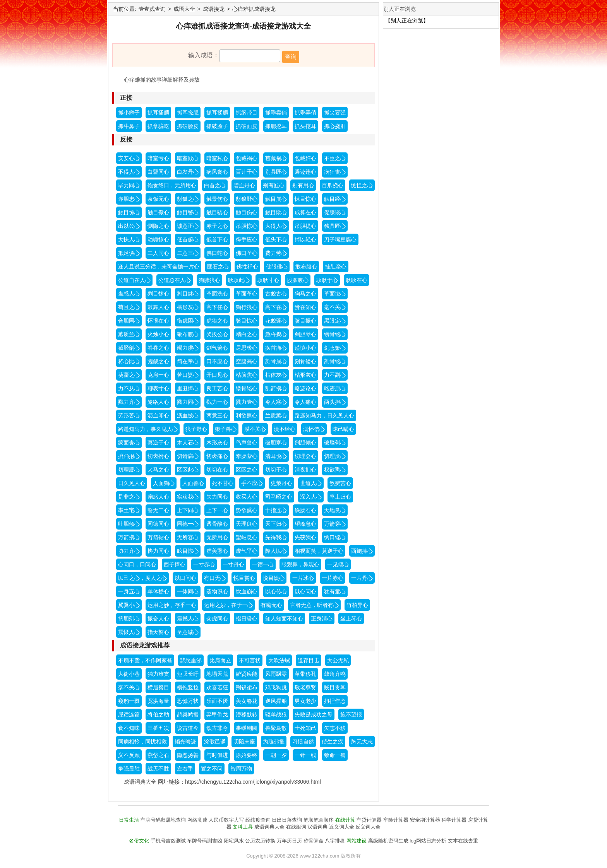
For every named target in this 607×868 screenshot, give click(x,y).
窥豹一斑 (129, 701)
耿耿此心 (239, 280)
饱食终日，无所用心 (172, 185)
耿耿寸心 (268, 280)
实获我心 (188, 497)
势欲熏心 (247, 510)
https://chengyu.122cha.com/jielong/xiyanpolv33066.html (253, 782)
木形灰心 (217, 443)
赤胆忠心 (129, 199)
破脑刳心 (335, 443)
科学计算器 (454, 820)
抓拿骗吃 (158, 126)
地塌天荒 (217, 674)
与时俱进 (217, 755)
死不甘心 (223, 483)
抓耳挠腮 (188, 113)
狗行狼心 (247, 307)
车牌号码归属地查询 (163, 820)
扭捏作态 (335, 701)
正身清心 (322, 619)
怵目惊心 (305, 199)
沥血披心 (188, 415)
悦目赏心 (244, 578)
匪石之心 (218, 267)
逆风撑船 (276, 701)
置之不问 (212, 769)
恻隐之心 (158, 226)
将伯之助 (158, 714)
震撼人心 (188, 619)
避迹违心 (305, 172)
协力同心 (158, 551)
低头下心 (276, 239)
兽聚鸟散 (276, 728)
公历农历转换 (260, 841)
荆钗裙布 (247, 687)
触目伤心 (247, 212)
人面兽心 (193, 483)
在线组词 (296, 827)
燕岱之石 (158, 755)
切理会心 (305, 456)
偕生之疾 (333, 742)
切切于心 (276, 470)
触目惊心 (129, 212)
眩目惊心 (188, 551)
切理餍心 (129, 470)
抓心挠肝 (335, 126)
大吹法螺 (279, 660)
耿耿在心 (357, 280)
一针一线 (305, 755)
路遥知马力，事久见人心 (148, 429)
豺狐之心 (188, 199)
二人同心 (158, 253)
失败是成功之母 (314, 714)
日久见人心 (132, 483)
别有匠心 (274, 185)
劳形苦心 (129, 415)
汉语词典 (317, 827)
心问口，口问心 (137, 564)
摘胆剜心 (129, 619)
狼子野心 (196, 429)
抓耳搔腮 (158, 113)
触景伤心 (217, 199)
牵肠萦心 (247, 456)
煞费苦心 (340, 483)
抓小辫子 (129, 113)
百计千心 (247, 172)
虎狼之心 (217, 321)
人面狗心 (164, 483)
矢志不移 (335, 728)
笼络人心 (158, 402)
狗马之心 (305, 294)
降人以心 (276, 551)
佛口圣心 (247, 253)
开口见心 (217, 375)
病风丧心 (217, 172)
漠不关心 (255, 429)
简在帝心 (188, 361)
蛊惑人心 (129, 294)
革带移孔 (305, 674)
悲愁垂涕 (191, 660)
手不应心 (252, 483)
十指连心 (276, 510)
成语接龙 (214, 9)
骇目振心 (305, 321)
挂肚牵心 (336, 267)
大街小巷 (129, 674)
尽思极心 (247, 348)
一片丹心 (362, 578)
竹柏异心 (357, 605)
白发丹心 (188, 172)
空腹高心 (247, 361)
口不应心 (217, 361)
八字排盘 (335, 841)
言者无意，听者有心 (314, 605)
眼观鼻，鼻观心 (300, 564)
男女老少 (305, 701)
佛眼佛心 (277, 267)
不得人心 (129, 172)
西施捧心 (362, 551)
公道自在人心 (134, 280)
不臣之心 (335, 158)
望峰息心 (305, 524)
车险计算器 (396, 820)
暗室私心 (217, 158)
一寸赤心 (204, 564)
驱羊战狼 (276, 714)
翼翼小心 (129, 605)
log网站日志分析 (428, 841)
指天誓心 (158, 632)
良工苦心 (217, 388)
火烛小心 (158, 334)
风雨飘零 (276, 674)
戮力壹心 (247, 402)
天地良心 (335, 510)
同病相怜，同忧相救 (142, 742)
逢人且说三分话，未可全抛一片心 (159, 267)
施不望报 (351, 714)
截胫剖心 (129, 348)
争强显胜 (129, 769)
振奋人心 (158, 619)
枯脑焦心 (247, 375)
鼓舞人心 (158, 307)
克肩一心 (158, 375)
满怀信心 (314, 429)
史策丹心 (281, 483)
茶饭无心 (158, 199)
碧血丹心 (244, 185)
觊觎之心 (158, 361)
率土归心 (340, 497)
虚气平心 (247, 551)
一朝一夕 (276, 755)
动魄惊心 (158, 239)
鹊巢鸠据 (188, 714)
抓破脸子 (217, 126)
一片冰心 (303, 578)
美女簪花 (247, 701)
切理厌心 (335, 456)
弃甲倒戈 (217, 714)
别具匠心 (276, 172)
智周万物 (241, 769)
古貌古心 (276, 294)
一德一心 (263, 564)
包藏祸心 (247, 158)
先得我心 (276, 537)
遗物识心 (217, 591)
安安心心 (129, 158)
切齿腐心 (188, 456)
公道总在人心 (175, 280)
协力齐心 (129, 551)
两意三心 (217, 415)
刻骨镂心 (305, 361)
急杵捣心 (276, 334)
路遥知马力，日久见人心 (324, 415)
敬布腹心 (188, 334)
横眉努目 (158, 687)
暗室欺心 (188, 158)
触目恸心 (276, 212)
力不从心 (129, 388)
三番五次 (158, 728)
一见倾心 (338, 564)
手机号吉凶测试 (168, 841)
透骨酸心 (217, 524)
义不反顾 (129, 755)
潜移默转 (247, 714)
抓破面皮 (247, 126)
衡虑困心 (188, 321)
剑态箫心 (335, 348)
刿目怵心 (158, 294)
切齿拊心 (158, 456)
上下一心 (217, 510)
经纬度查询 (258, 820)
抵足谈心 (129, 253)
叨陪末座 (244, 742)
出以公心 (129, 226)
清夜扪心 (305, 470)
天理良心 (247, 524)
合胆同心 (129, 321)
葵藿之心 (129, 375)
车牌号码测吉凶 (205, 841)
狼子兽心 (226, 429)
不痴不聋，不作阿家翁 (145, 660)
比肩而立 (220, 660)
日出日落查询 (287, 820)
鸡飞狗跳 (276, 687)
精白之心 (247, 334)
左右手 (185, 769)
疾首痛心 (276, 348)
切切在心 (217, 470)
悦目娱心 (274, 578)
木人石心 (188, 443)
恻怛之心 (362, 185)
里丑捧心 (188, 388)
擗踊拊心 (129, 456)
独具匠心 (335, 226)
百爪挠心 (333, 185)
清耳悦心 (276, 456)
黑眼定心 (335, 321)
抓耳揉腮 (217, 113)
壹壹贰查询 (152, 9)
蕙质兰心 (129, 334)
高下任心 (217, 307)
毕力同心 (129, 185)
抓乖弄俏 (305, 113)
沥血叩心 (158, 415)
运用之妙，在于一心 (228, 605)
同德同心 (158, 524)
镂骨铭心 (247, 388)
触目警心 (188, 212)
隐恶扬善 (188, 755)
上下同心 (188, 510)
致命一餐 (335, 755)
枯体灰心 (276, 375)
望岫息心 (247, 537)
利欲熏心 (247, 415)
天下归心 (276, 524)
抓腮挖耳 (276, 126)
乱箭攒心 (276, 388)
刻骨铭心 (335, 361)
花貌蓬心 (276, 321)
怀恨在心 (158, 321)
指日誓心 (247, 619)
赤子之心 (217, 226)
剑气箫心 (217, 348)
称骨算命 (314, 841)
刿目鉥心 (188, 294)
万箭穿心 (335, 524)
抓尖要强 (335, 113)
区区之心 (247, 470)
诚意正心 (188, 226)
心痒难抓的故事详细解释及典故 (162, 80)
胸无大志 (362, 742)
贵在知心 (305, 307)
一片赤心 (333, 578)
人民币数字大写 (226, 820)
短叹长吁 (188, 674)
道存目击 (309, 660)
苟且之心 (129, 307)
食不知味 (129, 728)
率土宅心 (129, 510)
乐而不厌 (217, 701)
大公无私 (338, 660)
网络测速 (197, 820)
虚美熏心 (217, 551)
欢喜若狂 (217, 687)
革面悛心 (335, 294)
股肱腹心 (298, 280)
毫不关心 (335, 307)
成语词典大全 (140, 782)
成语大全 (184, 9)
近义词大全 (342, 827)
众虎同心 (217, 619)
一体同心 (188, 591)
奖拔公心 (217, 334)
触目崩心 (276, 199)
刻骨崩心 (276, 361)
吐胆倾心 (129, 524)
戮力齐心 (129, 402)
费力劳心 (276, 253)
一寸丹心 (233, 564)
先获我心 (305, 537)
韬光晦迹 (185, 742)
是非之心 (129, 497)
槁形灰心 (188, 307)
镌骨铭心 (335, 334)
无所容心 (188, 537)
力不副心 (335, 375)
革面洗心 (217, 294)
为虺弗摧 (274, 742)
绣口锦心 (335, 537)
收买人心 (247, 497)
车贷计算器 (369, 820)
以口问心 (185, 578)
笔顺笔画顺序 (319, 820)
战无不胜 (158, 769)
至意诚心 (188, 632)
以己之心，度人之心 (142, 578)
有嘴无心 (271, 605)
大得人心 (276, 226)
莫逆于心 (158, 443)
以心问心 (305, 591)
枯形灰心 (305, 375)
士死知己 (305, 728)
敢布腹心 (306, 267)
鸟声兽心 (247, 443)
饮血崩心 (247, 591)
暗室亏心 (158, 158)
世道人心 (311, 483)
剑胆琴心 (305, 334)
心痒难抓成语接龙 (254, 9)
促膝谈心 (335, 212)
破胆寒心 (276, 443)
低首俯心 (188, 239)
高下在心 (276, 307)
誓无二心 (158, 510)
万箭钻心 (158, 537)
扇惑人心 (158, 497)
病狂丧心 (335, 172)
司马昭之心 (279, 497)
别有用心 (303, 185)
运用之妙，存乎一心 (172, 605)
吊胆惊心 (247, 226)
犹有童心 (335, 591)
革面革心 (247, 294)
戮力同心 (188, 402)
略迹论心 (305, 388)
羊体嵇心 (158, 591)
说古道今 (188, 728)
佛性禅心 (247, 267)
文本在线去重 (463, 841)
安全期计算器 (425, 820)
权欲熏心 (335, 470)
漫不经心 (285, 429)
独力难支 (158, 674)
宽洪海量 (158, 701)
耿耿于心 (327, 280)
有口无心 (215, 578)
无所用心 (217, 537)
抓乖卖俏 (276, 113)
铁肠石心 (305, 510)
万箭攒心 (129, 537)
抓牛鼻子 (129, 126)
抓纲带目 (247, 113)
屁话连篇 (129, 714)
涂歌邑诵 (215, 742)
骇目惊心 (247, 321)
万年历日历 (289, 841)
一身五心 (129, 591)
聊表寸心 (158, 388)
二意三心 (188, 253)
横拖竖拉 (188, 687)
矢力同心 (217, 497)
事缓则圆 (247, 728)
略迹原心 (335, 388)
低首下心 (217, 239)
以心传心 (276, 591)
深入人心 (311, 497)
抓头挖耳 (305, 126)
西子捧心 (175, 564)
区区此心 (188, 470)
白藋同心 (158, 172)
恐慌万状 (188, 701)
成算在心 (305, 212)
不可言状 (250, 660)
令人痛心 (305, 402)
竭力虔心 (188, 348)
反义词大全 (368, 827)
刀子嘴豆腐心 (340, 239)
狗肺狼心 (209, 280)
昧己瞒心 (343, 429)
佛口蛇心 (217, 253)
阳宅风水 (234, 841)
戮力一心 (217, 402)
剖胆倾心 (305, 443)
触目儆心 (158, 212)
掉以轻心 (305, 239)
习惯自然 (303, 742)
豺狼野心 (247, 199)
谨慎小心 (305, 348)
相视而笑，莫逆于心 (319, 551)
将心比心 (129, 361)
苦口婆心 (188, 375)
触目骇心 (217, 212)
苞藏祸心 (276, 158)
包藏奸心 (305, 158)
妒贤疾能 (247, 674)
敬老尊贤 (305, 687)
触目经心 (335, 199)
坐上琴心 (351, 619)
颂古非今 (217, 728)
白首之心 (215, 185)
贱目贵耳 (335, 687)
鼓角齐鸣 (335, 674)
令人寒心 (276, 402)
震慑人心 (129, 632)
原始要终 (247, 755)
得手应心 (247, 239)
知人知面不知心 (284, 619)
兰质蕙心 (276, 415)
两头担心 (335, 402)
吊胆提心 (305, 226)
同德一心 (188, 524)
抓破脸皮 (188, 126)
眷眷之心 (158, 348)
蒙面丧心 (129, 443)
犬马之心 (158, 470)
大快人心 (129, 239)
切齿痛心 (217, 456)
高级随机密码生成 (388, 841)
